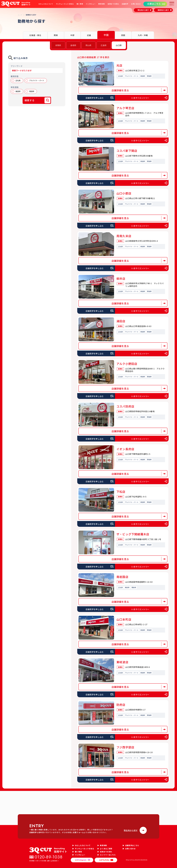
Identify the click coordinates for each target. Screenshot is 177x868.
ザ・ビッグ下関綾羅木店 (133, 534)
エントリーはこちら (108, 855)
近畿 (89, 35)
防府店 (121, 705)
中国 (106, 35)
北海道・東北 (35, 35)
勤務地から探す (163, 10)
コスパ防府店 (125, 406)
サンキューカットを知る (65, 4)
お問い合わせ (136, 4)
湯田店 (121, 321)
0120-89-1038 (49, 857)
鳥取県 (58, 45)
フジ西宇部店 (125, 747)
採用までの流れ (113, 4)
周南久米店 (124, 236)
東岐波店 (122, 662)
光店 (119, 65)
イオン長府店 (125, 449)
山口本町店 (124, 619)
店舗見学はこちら (132, 845)
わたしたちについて (46, 4)
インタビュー (91, 4)
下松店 (121, 492)
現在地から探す (143, 10)
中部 (72, 35)
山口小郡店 (124, 193)
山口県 (119, 45)
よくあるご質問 (106, 849)
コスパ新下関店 (127, 151)
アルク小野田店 (127, 364)
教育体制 (102, 4)
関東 (56, 35)
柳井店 (121, 278)
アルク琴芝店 (125, 108)
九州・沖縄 (143, 35)
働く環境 (80, 4)
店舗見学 (125, 4)
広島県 (104, 45)
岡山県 (88, 45)
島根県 (73, 45)
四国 (123, 35)
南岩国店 (122, 577)
